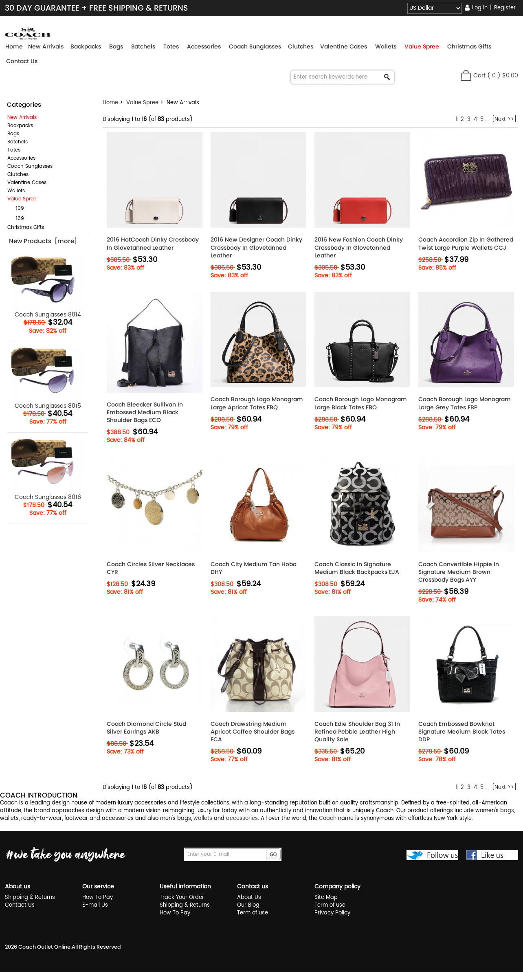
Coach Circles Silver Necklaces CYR (151, 568)
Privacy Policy (332, 913)
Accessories (21, 158)
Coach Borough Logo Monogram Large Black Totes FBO (361, 403)
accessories (242, 818)
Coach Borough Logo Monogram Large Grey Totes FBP (465, 403)
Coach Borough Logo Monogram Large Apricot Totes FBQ (257, 403)
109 (17, 208)
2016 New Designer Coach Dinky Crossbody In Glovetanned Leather (256, 247)
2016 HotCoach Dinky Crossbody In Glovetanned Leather (153, 244)
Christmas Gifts (26, 227)
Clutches (18, 175)
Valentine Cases (27, 183)
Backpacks (20, 126)
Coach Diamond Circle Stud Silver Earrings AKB (146, 728)
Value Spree (142, 103)
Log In (480, 8)
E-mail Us (95, 905)
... (487, 120)
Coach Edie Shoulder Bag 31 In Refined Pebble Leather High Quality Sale (357, 732)
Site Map (326, 898)
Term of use (253, 913)
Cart (479, 76)
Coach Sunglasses (30, 166)
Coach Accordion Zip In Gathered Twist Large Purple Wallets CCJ (466, 244)
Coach (328, 818)
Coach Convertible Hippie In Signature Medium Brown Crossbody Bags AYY (459, 572)
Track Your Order (182, 898)
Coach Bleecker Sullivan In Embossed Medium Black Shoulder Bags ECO (145, 412)
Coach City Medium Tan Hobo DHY (254, 568)
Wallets (16, 191)
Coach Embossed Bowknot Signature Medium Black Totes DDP (462, 732)
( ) (503, 76)
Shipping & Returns (30, 898)
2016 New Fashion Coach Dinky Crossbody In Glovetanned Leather (359, 247)
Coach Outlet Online (44, 947)
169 (17, 219)
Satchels (18, 142)
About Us (249, 898)
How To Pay (98, 898)
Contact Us (22, 61)
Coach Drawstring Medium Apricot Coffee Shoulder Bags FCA (253, 732)
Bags (13, 134)
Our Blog (248, 905)
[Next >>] (504, 120)
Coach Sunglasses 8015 (48, 379)
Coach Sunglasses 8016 (48, 470)
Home (14, 46)
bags (507, 811)
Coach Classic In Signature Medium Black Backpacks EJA (357, 568)
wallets (203, 818)
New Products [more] (43, 241)
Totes (14, 150)
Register (505, 8)
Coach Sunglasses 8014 (48, 287)
